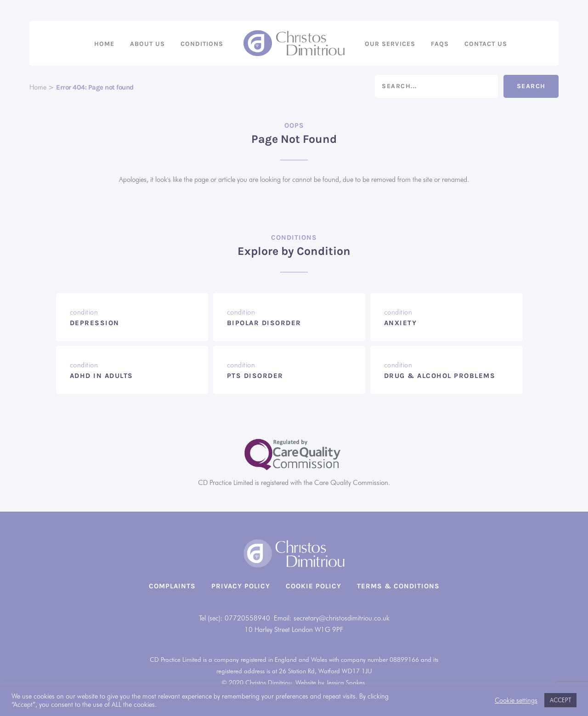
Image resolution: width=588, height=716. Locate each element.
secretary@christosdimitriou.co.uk (342, 618)
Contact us (486, 44)
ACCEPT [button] (560, 700)
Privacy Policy (241, 586)
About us (147, 44)
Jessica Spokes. (346, 682)
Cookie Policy (314, 586)
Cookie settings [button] (516, 700)
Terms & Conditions (398, 586)
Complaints (172, 586)
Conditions (202, 44)
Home (104, 44)
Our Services (390, 44)
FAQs (440, 44)
